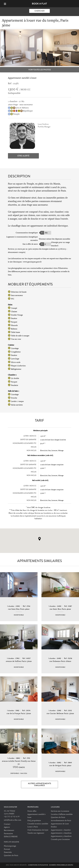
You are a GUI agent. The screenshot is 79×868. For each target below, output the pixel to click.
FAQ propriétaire (34, 820)
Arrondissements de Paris (61, 820)
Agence (7, 827)
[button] (75, 47)
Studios (54, 827)
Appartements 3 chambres (61, 836)
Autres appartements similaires (40, 784)
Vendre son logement (36, 833)
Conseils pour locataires (60, 839)
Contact (7, 824)
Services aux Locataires (60, 811)
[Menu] (6, 4)
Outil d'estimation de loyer (38, 830)
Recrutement (9, 830)
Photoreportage (10, 846)
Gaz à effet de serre (30, 244)
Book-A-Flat (40, 4)
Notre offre (32, 811)
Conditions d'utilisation (38, 865)
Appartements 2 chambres (61, 833)
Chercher (39, 11)
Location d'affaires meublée (62, 814)
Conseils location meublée (38, 824)
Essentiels (8, 852)
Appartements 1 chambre (61, 830)
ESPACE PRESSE (11, 836)
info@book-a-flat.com (13, 820)
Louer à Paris (33, 827)
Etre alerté (23, 156)
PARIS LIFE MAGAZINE (11, 842)
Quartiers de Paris (58, 817)
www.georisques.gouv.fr (32, 262)
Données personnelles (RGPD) (61, 865)
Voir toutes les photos (40, 70)
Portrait (7, 849)
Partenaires (8, 833)
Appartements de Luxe (60, 824)
